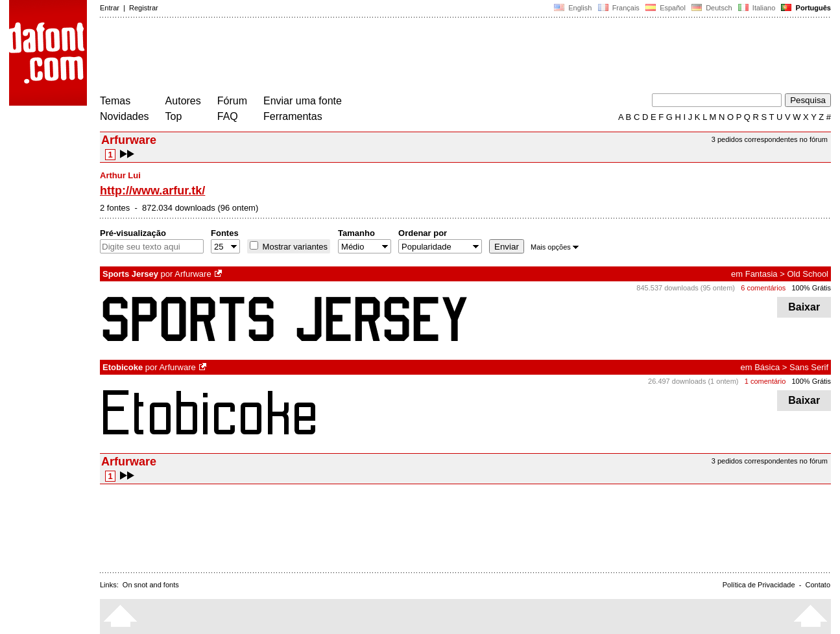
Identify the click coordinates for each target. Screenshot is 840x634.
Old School (808, 274)
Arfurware (193, 274)
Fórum (232, 101)
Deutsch (712, 8)
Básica (767, 367)
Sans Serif (809, 367)
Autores (183, 101)
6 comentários (763, 288)
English (573, 8)
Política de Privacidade (759, 585)
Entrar (110, 8)
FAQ (228, 116)
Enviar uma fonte (303, 101)
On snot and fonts (151, 585)
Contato (818, 585)
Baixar (804, 307)
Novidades (125, 116)
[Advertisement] (336, 57)
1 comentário (765, 381)
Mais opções (555, 247)
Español (666, 8)
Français (618, 8)
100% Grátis (811, 288)
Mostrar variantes (294, 247)
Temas (115, 101)
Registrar (144, 8)
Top (174, 116)
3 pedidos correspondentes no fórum (770, 139)
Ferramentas (293, 116)
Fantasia (762, 274)
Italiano (757, 8)
